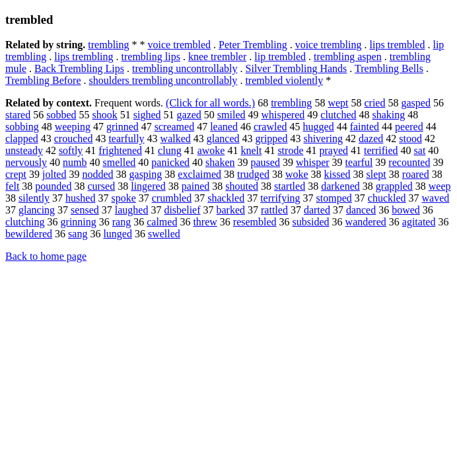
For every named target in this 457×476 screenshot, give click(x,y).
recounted (409, 162)
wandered (366, 222)
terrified (381, 150)
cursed (101, 186)
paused (265, 162)
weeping (73, 127)
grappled (394, 186)
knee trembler (217, 57)
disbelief (182, 210)
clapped (22, 139)
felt (12, 186)
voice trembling (329, 45)
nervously (26, 162)
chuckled (387, 198)
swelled (164, 234)
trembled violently (284, 80)
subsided (311, 222)
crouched (74, 139)
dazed (371, 139)
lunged (118, 234)
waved (436, 198)
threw (205, 222)
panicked (170, 162)
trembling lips (151, 57)
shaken (220, 162)
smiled (231, 115)
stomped (334, 198)
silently (34, 198)
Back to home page (46, 256)
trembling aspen (348, 57)
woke (297, 174)
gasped (415, 103)
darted (317, 210)
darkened (340, 186)
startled (290, 186)
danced (361, 210)
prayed (334, 150)
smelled (120, 162)
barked (231, 210)
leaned (224, 127)
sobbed (61, 115)
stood (410, 139)
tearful (359, 162)
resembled (255, 222)
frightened (120, 150)
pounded (53, 186)
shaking (389, 115)
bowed (406, 210)
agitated (419, 222)
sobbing (22, 127)
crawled (270, 127)
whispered (283, 115)
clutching (25, 222)
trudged (253, 174)
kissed (337, 174)
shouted (242, 186)
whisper (313, 162)
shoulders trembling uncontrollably (163, 80)
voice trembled (180, 45)
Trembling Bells (389, 68)
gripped (272, 139)
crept (16, 174)
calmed (162, 222)
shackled (226, 198)
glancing (37, 210)
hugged (319, 127)
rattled (274, 210)
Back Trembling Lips (79, 68)
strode (290, 150)
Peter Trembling (253, 45)
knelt (251, 150)
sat (420, 150)
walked (176, 139)
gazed (189, 115)
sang (78, 234)
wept (338, 103)
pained (196, 186)
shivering (323, 139)
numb (75, 162)
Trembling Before (43, 80)
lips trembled (397, 45)
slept (376, 174)
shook (105, 115)
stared (18, 115)
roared (416, 174)
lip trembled (280, 57)
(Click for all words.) (210, 103)
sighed (147, 115)
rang (122, 222)
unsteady (24, 150)
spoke (123, 198)
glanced (223, 139)
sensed (85, 210)
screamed (174, 127)
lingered (148, 186)
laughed (132, 210)
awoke (211, 150)
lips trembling (84, 57)
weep (440, 186)
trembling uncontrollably (185, 68)
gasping (146, 174)
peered (409, 127)
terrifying (280, 198)
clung (170, 150)
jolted (54, 174)
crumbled (172, 198)
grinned (123, 127)
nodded (97, 174)
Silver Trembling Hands (297, 68)
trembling (108, 45)
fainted (365, 127)
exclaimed (199, 174)
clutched (338, 115)
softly (71, 150)
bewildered (29, 234)
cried (374, 103)
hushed (80, 198)
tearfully (126, 139)
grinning (79, 222)
